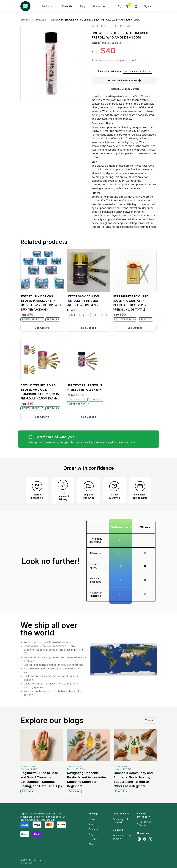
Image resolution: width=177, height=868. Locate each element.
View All (150, 720)
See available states (137, 71)
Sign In (148, 6)
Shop (24, 20)
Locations (94, 839)
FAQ (91, 844)
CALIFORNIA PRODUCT (112, 43)
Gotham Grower (28, 766)
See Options (42, 328)
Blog (91, 834)
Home (92, 819)
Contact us (94, 829)
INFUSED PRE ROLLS (105, 26)
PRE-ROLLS (39, 20)
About (92, 824)
